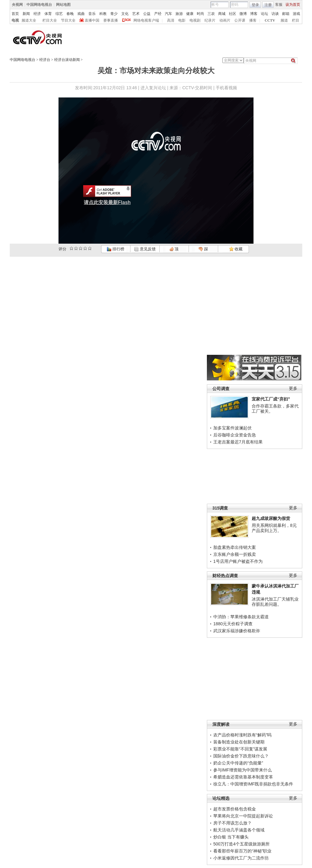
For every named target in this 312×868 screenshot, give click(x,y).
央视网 (17, 5)
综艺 (59, 14)
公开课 (240, 20)
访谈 (275, 14)
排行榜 (115, 249)
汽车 (168, 14)
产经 (158, 14)
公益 (147, 14)
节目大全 (68, 20)
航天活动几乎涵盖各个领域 (239, 830)
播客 (253, 20)
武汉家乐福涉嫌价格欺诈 (237, 631)
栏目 (296, 20)
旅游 (179, 14)
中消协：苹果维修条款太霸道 (241, 617)
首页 (15, 14)
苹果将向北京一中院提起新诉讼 (243, 816)
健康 (190, 14)
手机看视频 (226, 88)
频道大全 (29, 20)
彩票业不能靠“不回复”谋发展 (240, 749)
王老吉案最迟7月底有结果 (238, 442)
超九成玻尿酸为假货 (271, 518)
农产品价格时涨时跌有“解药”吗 (242, 735)
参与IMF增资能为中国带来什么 (243, 770)
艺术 (136, 14)
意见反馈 (145, 249)
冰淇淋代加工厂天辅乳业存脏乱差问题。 (275, 602)
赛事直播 (111, 20)
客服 (279, 5)
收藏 (236, 249)
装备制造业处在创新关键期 (239, 742)
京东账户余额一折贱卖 (235, 554)
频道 (284, 20)
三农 (211, 14)
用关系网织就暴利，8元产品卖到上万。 (274, 528)
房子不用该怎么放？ (232, 823)
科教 (103, 14)
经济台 (45, 60)
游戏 (296, 14)
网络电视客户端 (146, 20)
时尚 (200, 14)
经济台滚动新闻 (67, 60)
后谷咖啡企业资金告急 (235, 435)
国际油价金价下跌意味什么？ (241, 756)
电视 (15, 20)
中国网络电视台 (39, 5)
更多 (293, 388)
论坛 (264, 14)
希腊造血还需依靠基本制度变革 (243, 777)
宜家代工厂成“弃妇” (271, 399)
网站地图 (63, 5)
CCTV (270, 20)
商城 (222, 14)
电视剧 (195, 20)
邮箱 (286, 14)
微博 (243, 14)
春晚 (70, 14)
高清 (171, 20)
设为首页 (293, 5)
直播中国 (92, 20)
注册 (268, 5)
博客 (254, 14)
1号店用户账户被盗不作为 (238, 561)
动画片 (225, 20)
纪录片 (210, 20)
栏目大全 (50, 20)
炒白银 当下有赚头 (231, 837)
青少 (114, 14)
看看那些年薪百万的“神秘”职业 (242, 851)
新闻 (26, 14)
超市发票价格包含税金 (235, 809)
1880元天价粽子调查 (233, 624)
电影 (182, 20)
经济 (37, 14)
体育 (48, 14)
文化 (125, 14)
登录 (255, 5)
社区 (232, 14)
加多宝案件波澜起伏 (232, 428)
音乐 (92, 14)
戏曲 (81, 14)
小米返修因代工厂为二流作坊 (241, 858)
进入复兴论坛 (153, 88)
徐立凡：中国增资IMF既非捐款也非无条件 (253, 784)
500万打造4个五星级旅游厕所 (241, 844)
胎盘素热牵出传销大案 (235, 547)
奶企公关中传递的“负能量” (238, 763)
